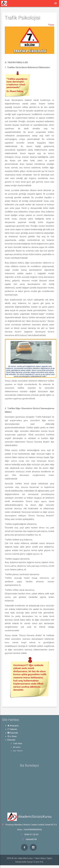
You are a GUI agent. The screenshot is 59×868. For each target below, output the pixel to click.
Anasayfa (13, 726)
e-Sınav (12, 736)
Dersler (12, 740)
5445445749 (31, 839)
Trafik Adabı (18, 744)
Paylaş (51, 25)
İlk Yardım (17, 747)
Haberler (12, 729)
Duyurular (13, 733)
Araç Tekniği (18, 751)
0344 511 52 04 (31, 834)
